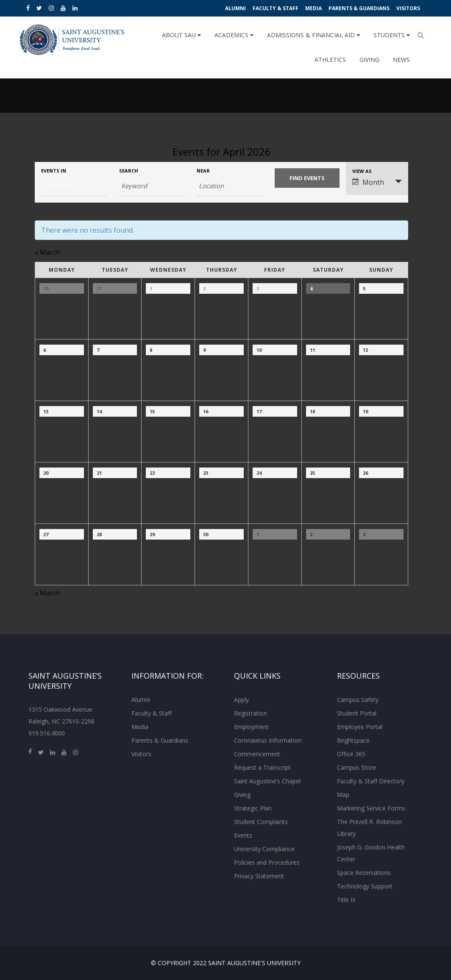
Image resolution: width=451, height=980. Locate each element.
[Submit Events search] (307, 178)
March (47, 252)
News (401, 60)
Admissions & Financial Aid (313, 35)
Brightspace (353, 740)
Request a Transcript (262, 767)
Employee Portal (360, 727)
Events (243, 835)
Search (129, 171)
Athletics (330, 60)
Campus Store (356, 767)
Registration (251, 713)
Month (368, 182)
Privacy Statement (259, 876)
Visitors (408, 8)
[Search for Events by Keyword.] (152, 186)
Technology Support (365, 886)
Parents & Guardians (359, 8)
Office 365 (351, 754)
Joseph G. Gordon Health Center (371, 853)
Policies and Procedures (267, 862)
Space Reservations (364, 873)
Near (203, 171)
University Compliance (264, 849)
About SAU (181, 35)
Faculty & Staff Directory (371, 781)
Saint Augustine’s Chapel (267, 781)
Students (392, 35)
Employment (251, 727)
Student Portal (357, 713)
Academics (234, 35)
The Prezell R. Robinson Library (369, 828)
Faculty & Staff (276, 8)
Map (343, 795)
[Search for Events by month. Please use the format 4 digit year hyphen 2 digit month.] (74, 186)
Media (313, 8)
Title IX (346, 900)
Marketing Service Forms (371, 808)
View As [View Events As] (362, 171)
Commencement (257, 754)
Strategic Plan (253, 808)
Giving (369, 60)
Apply (241, 700)
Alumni (235, 8)
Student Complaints (261, 822)
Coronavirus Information (268, 740)
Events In (54, 171)
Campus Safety (358, 700)
